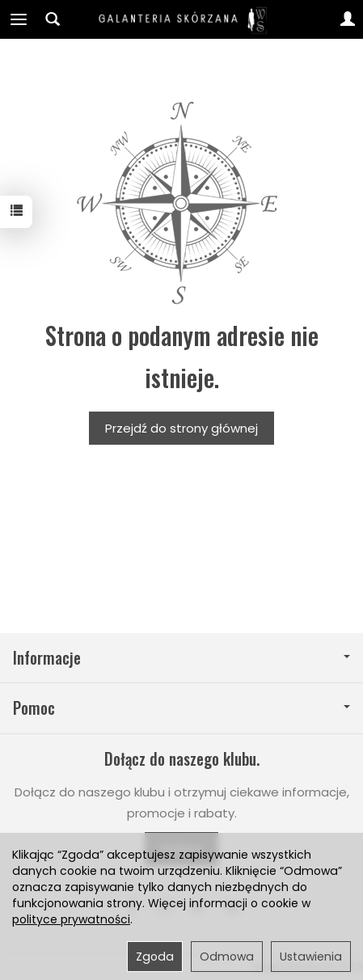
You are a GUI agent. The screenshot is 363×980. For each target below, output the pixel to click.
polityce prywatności (71, 919)
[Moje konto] (348, 19)
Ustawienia (311, 957)
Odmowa (227, 957)
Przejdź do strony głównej (181, 428)
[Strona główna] (182, 19)
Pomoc (181, 708)
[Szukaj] (53, 19)
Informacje (181, 658)
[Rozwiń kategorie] (19, 19)
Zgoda (155, 957)
